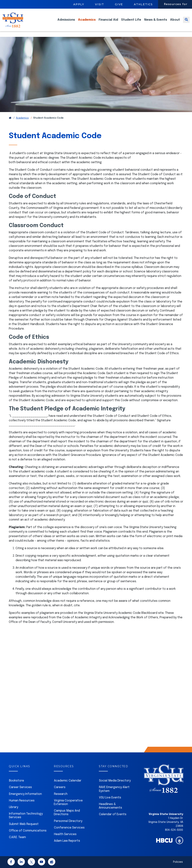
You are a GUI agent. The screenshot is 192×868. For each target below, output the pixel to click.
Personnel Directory (68, 821)
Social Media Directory (115, 781)
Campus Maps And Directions (67, 813)
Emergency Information (25, 794)
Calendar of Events (113, 814)
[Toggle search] (186, 23)
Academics (87, 23)
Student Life (131, 23)
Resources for (176, 4)
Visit (100, 4)
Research (61, 794)
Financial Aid (108, 23)
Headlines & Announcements (110, 806)
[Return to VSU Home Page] (10, 118)
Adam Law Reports (67, 841)
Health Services (65, 834)
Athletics (143, 4)
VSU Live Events (110, 798)
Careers (60, 787)
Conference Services (69, 828)
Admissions (66, 23)
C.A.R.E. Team (17, 837)
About (175, 23)
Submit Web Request (24, 824)
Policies (178, 862)
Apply (79, 4)
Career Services (20, 787)
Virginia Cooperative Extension (68, 802)
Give (119, 4)
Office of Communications (28, 831)
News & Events (156, 23)
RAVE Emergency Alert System (114, 789)
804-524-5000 (174, 830)
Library (14, 807)
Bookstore (16, 781)
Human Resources (22, 801)
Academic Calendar (68, 781)
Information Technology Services (26, 816)
